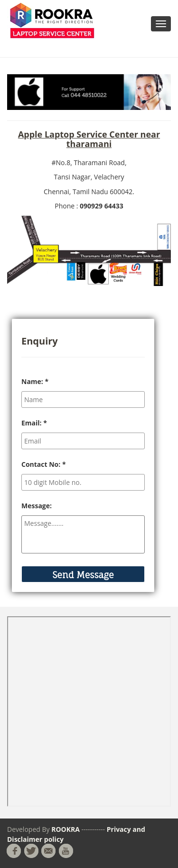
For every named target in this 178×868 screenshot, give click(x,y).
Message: (37, 506)
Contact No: (44, 464)
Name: (35, 381)
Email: (34, 423)
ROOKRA (66, 829)
